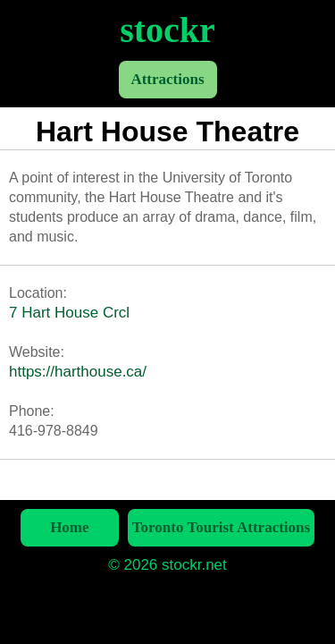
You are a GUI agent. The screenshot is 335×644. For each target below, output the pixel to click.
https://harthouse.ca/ (78, 372)
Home (69, 527)
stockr (167, 30)
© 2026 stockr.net (167, 565)
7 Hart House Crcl (69, 313)
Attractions (167, 79)
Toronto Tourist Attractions (221, 527)
